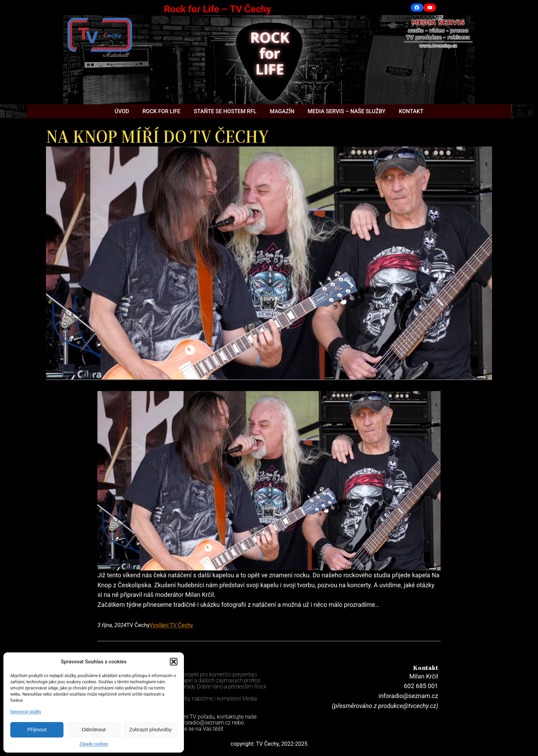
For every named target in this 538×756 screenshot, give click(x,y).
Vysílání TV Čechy (171, 625)
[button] (174, 662)
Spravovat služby (26, 712)
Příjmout (37, 729)
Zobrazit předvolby (150, 729)
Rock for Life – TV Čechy (218, 9)
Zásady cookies (93, 744)
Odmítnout (94, 729)
